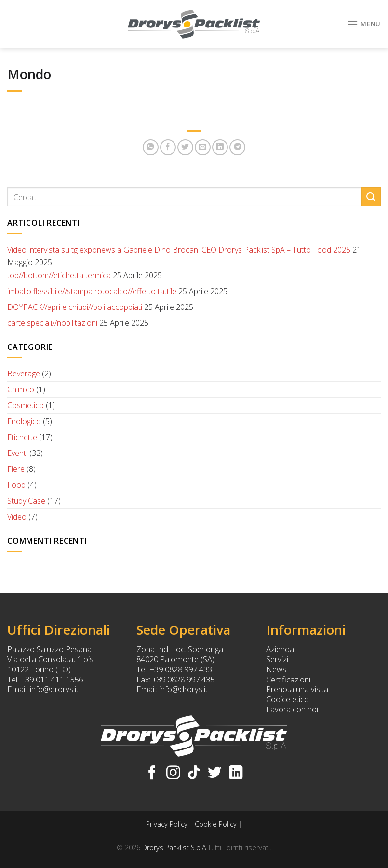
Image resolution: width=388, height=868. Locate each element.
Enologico (24, 421)
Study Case (26, 501)
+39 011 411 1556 (52, 679)
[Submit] (371, 197)
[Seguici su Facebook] (152, 774)
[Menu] (364, 24)
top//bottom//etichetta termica (59, 275)
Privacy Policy (167, 824)
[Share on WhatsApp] (151, 147)
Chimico (21, 389)
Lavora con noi (292, 709)
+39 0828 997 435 (183, 679)
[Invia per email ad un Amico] (203, 147)
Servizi (277, 659)
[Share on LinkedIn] (220, 147)
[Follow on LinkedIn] (236, 774)
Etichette (22, 437)
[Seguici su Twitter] (215, 774)
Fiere (16, 469)
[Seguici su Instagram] (173, 774)
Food (16, 485)
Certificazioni (288, 679)
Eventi (17, 453)
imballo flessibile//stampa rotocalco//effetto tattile (92, 291)
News (276, 669)
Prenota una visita (297, 689)
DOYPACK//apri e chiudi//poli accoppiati (75, 307)
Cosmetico (26, 405)
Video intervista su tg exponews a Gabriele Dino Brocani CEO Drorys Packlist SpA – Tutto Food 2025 (179, 250)
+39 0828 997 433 (181, 669)
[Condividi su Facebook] (168, 147)
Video (17, 517)
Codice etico (288, 699)
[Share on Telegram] (237, 147)
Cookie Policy (216, 824)
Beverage (24, 374)
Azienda (280, 649)
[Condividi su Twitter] (185, 147)
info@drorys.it (54, 689)
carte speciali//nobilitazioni (52, 323)
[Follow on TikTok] (194, 774)
